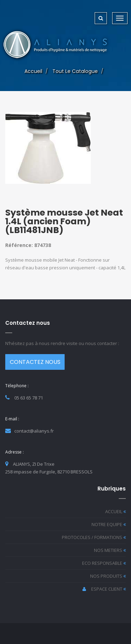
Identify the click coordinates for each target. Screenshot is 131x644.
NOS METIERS (110, 550)
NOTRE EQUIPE (109, 524)
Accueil (33, 71)
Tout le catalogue (75, 71)
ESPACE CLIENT (104, 589)
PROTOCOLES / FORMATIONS (94, 537)
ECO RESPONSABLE (104, 563)
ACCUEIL (115, 511)
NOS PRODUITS (108, 576)
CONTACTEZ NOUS (35, 362)
